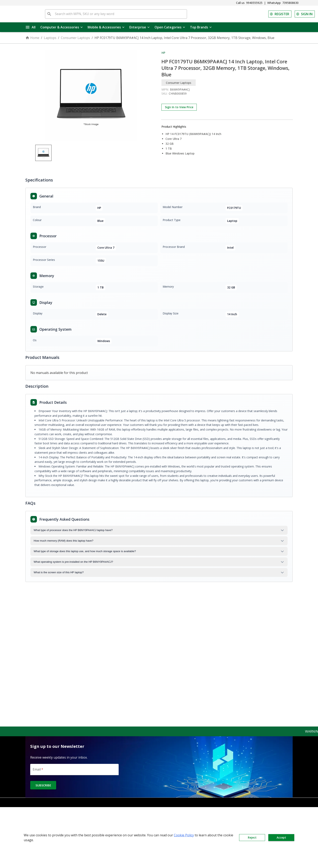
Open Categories (170, 27)
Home (32, 38)
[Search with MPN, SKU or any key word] (120, 14)
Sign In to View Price (179, 107)
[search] (49, 14)
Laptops (50, 38)
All (31, 27)
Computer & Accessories (62, 27)
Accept (281, 838)
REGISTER (280, 14)
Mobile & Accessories (106, 27)
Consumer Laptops (75, 38)
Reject (252, 838)
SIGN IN (305, 14)
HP (163, 53)
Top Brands (201, 27)
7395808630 (290, 3)
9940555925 (254, 3)
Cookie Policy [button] (184, 835)
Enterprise (140, 27)
